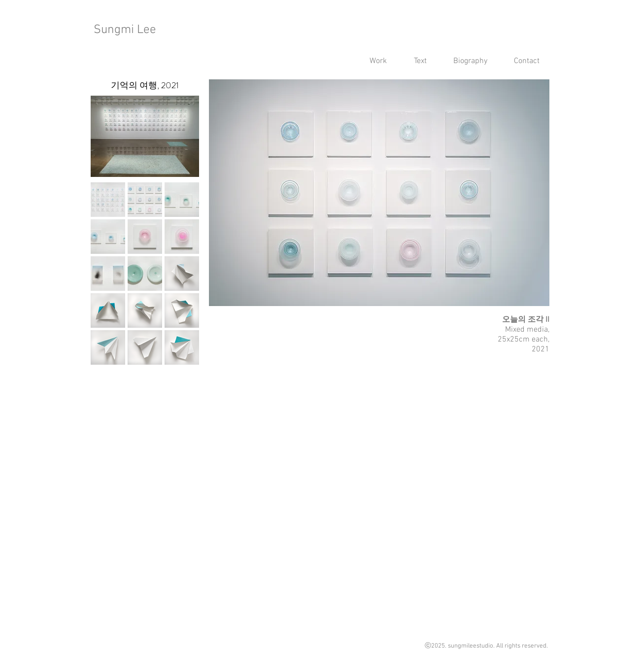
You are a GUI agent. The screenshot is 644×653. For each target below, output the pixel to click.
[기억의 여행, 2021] (145, 86)
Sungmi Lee (125, 30)
